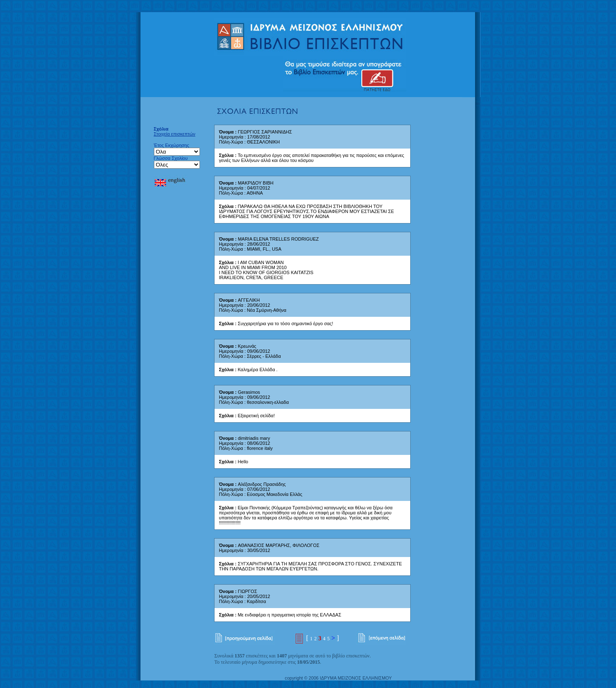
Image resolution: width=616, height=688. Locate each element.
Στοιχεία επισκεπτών (175, 134)
